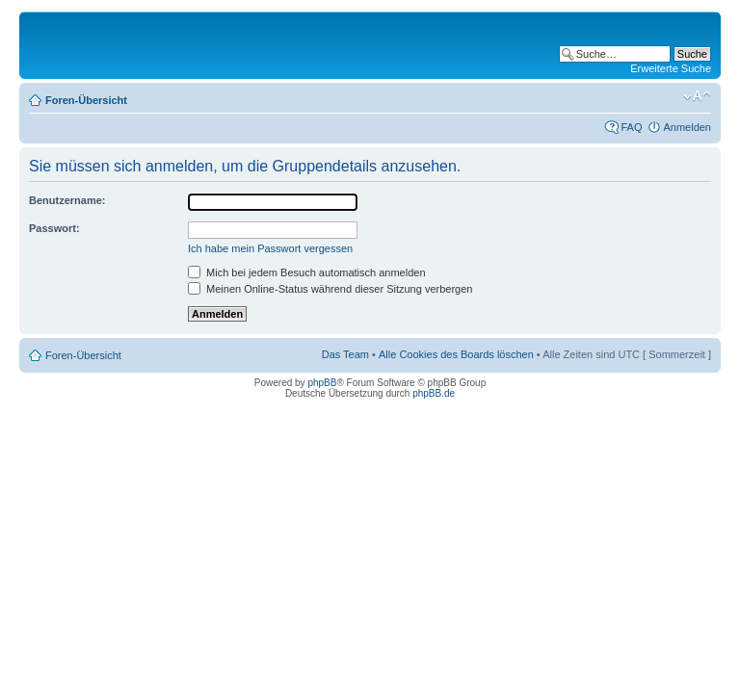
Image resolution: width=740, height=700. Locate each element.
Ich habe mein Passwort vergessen (270, 248)
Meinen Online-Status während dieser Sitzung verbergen (330, 289)
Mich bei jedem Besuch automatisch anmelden (307, 272)
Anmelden (687, 127)
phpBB (322, 383)
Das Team (345, 354)
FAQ (631, 127)
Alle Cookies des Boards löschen (456, 354)
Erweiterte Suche (671, 68)
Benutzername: (67, 200)
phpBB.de (434, 393)
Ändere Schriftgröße (697, 96)
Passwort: (54, 228)
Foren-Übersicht (86, 100)
